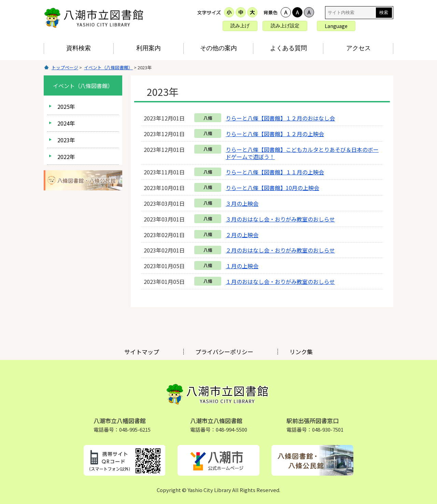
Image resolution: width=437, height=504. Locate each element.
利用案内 (149, 48)
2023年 (66, 140)
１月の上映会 (242, 266)
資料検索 (79, 48)
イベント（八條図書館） (108, 67)
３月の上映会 (242, 203)
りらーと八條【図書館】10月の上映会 (272, 188)
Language (336, 26)
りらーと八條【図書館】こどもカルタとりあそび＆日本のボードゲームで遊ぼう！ (302, 153)
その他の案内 (218, 48)
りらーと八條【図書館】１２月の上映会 (275, 134)
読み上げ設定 (285, 26)
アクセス (358, 48)
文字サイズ (209, 12)
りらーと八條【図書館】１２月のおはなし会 (280, 118)
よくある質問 (288, 48)
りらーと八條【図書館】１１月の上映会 (275, 172)
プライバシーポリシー (224, 352)
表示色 (270, 12)
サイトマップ (142, 352)
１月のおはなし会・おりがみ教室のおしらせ (280, 282)
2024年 (66, 123)
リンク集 (301, 352)
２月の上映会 (242, 235)
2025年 (66, 106)
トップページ (65, 67)
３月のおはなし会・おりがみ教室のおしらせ (280, 219)
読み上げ (240, 26)
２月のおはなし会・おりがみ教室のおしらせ (280, 250)
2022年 (66, 157)
